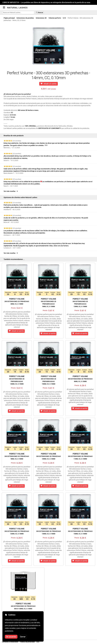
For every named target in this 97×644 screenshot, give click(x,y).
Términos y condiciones (10, 642)
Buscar (39, 13)
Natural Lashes (17, 8)
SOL (38, 642)
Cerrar (23, 637)
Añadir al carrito (49, 84)
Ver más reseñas (11, 191)
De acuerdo (11, 637)
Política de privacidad (27, 642)
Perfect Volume (17, 301)
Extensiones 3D (41, 18)
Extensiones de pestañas (25, 18)
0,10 (64, 18)
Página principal (9, 18)
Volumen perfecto (55, 18)
